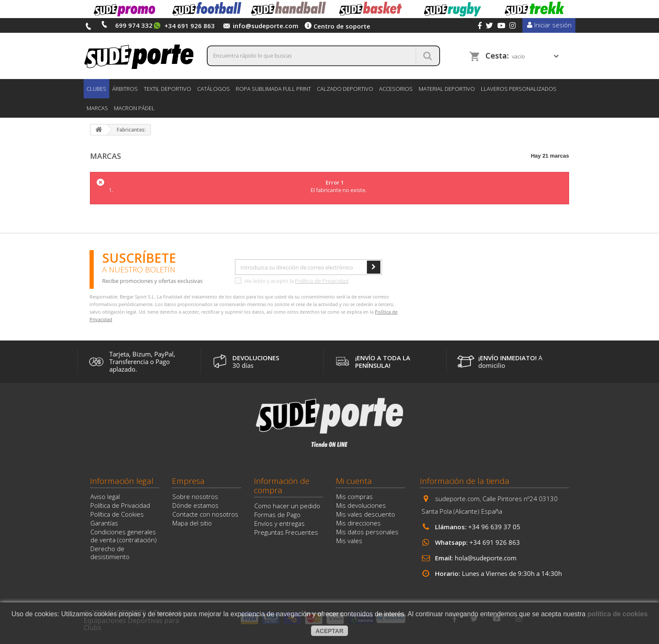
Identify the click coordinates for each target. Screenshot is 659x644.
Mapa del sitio (192, 523)
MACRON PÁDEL (134, 108)
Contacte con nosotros (205, 514)
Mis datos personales (367, 532)
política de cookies (618, 614)
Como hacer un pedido (287, 506)
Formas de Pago (277, 515)
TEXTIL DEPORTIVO (167, 89)
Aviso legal (105, 496)
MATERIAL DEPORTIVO (447, 89)
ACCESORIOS (396, 89)
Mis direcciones (358, 523)
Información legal (122, 481)
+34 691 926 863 (495, 542)
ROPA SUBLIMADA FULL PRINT (273, 89)
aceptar (330, 631)
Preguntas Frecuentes (286, 532)
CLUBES (96, 89)
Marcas (97, 108)
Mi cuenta (354, 481)
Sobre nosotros (195, 496)
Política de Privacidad (322, 281)
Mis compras (355, 496)
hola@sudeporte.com (486, 558)
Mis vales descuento (366, 514)
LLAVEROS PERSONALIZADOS (519, 89)
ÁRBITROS (125, 89)
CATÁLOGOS (214, 89)
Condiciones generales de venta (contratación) (124, 536)
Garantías (104, 523)
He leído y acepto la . (293, 281)
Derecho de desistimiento (110, 553)
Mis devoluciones (361, 505)
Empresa (188, 481)
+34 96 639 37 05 (494, 527)
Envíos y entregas (279, 523)
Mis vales (349, 541)
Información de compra (282, 486)
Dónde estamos (195, 505)
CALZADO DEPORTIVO (345, 89)
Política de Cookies (117, 514)
